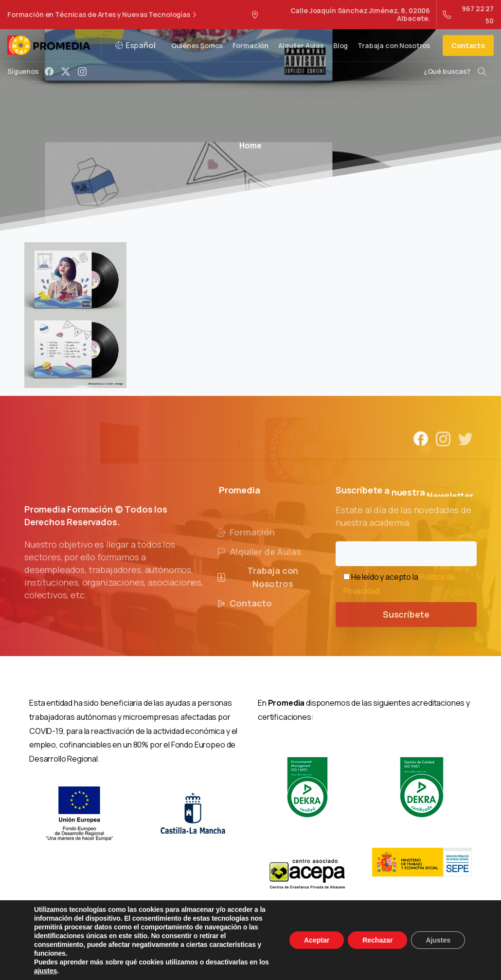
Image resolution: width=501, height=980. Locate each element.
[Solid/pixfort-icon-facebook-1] (421, 443)
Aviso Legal (174, 956)
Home (250, 145)
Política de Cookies (313, 956)
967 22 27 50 (468, 15)
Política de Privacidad (237, 956)
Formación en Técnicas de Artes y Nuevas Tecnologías (103, 15)
